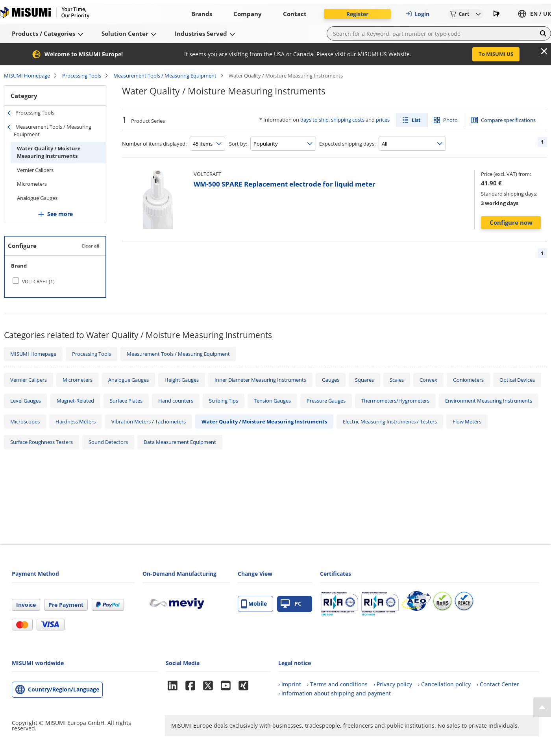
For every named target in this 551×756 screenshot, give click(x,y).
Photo (450, 120)
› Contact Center (498, 684)
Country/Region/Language (64, 689)
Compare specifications (508, 120)
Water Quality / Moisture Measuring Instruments (49, 152)
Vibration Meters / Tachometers (149, 421)
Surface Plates (126, 401)
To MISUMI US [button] (496, 54)
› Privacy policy (393, 684)
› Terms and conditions (337, 684)
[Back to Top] (542, 707)
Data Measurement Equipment (180, 442)
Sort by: (238, 144)
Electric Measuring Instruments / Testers (390, 421)
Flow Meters (467, 421)
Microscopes (25, 421)
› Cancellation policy (444, 684)
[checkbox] (55, 281)
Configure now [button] (511, 222)
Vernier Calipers (35, 170)
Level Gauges (26, 401)
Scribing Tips (224, 401)
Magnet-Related (75, 401)
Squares (364, 380)
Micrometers (32, 184)
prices (383, 120)
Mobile (254, 604)
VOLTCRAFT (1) (38, 282)
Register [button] (357, 14)
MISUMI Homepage (27, 76)
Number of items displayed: (154, 144)
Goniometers (468, 380)
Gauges (331, 380)
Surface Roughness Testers (42, 442)
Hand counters (176, 401)
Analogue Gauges (37, 198)
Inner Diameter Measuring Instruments (260, 380)
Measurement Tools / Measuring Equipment (165, 76)
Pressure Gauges (326, 401)
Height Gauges (182, 380)
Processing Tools (82, 76)
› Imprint (290, 684)
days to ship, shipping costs (332, 120)
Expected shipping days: (347, 144)
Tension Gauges (272, 401)
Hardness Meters (76, 421)
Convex (428, 380)
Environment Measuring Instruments (489, 401)
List (416, 120)
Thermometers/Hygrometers (395, 401)
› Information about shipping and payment (335, 693)
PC (291, 604)
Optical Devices (517, 380)
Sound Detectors (108, 442)
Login (418, 14)
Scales (397, 380)
